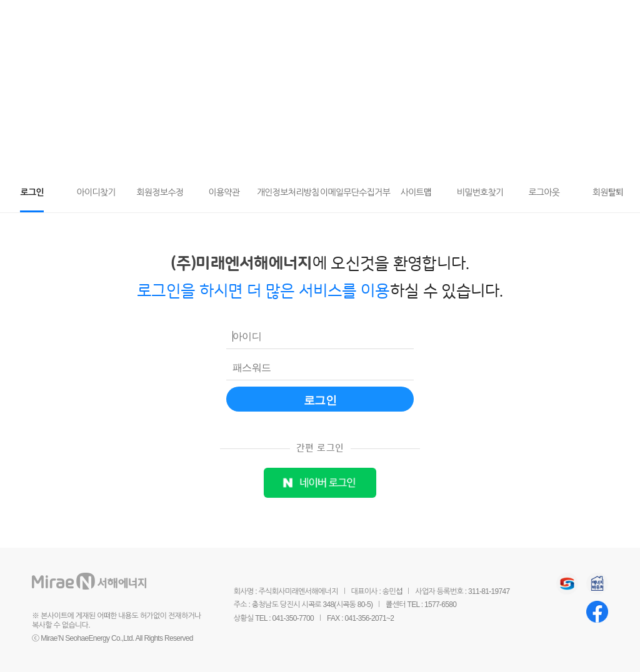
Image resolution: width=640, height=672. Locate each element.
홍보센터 (434, 18)
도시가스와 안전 (286, 18)
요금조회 (593, 19)
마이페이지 (569, 19)
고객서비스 (199, 18)
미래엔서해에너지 (107, 19)
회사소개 (367, 18)
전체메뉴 (617, 18)
